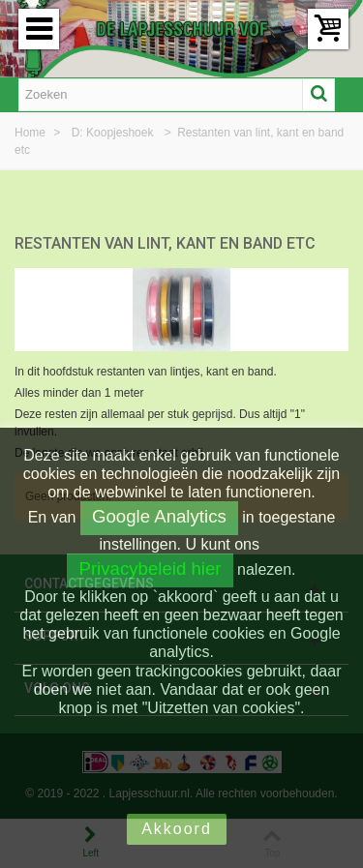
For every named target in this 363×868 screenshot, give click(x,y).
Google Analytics (159, 516)
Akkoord (177, 829)
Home (31, 133)
